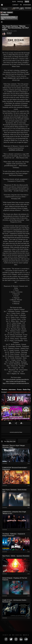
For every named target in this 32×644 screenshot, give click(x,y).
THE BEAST (9, 33)
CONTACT (15, 5)
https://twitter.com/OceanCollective (16, 381)
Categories (10, 13)
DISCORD (16, 8)
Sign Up (27, 2)
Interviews (12, 389)
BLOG (14, 2)
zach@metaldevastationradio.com (19, 392)
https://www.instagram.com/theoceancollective (16, 383)
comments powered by (16, 432)
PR (21, 5)
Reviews (5, 389)
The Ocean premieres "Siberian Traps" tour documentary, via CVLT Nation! (9, 18)
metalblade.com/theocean (16, 150)
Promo (19, 389)
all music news (5, 15)
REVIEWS (28, 8)
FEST (22, 8)
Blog (5, 13)
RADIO (19, 2)
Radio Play (27, 389)
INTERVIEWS (27, 5)
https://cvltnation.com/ (9, 78)
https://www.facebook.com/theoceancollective (16, 379)
